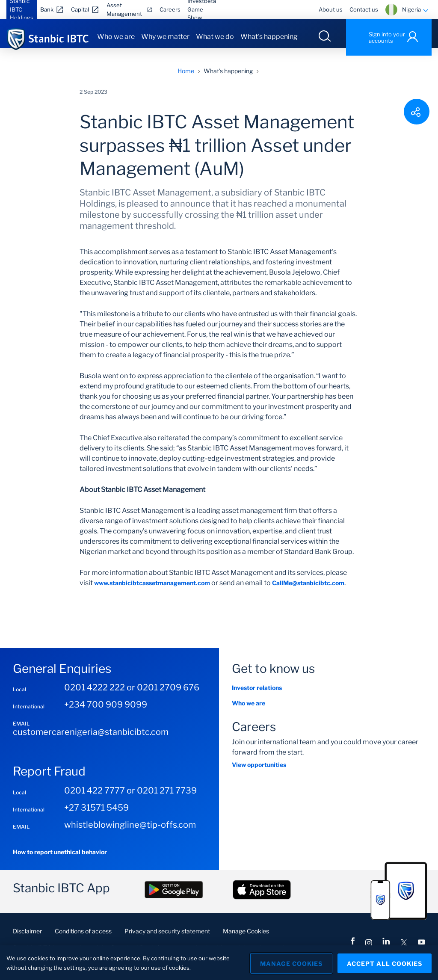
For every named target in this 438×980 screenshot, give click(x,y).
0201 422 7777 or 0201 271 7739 (130, 798)
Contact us (364, 9)
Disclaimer (27, 938)
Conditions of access (83, 938)
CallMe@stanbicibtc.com (308, 590)
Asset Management (124, 9)
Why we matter (165, 37)
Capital (80, 9)
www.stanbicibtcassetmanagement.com (152, 590)
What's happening (269, 37)
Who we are (116, 37)
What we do (215, 37)
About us (331, 9)
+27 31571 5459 (96, 815)
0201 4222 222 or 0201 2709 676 (132, 695)
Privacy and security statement (167, 938)
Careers (170, 9)
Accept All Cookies (385, 963)
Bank (47, 9)
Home (186, 78)
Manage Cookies (246, 938)
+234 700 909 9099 (106, 712)
